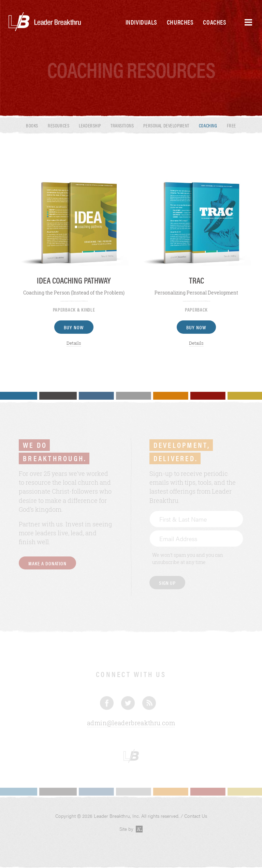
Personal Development (166, 125)
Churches (180, 22)
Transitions (122, 125)
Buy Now (74, 327)
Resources (59, 125)
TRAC (196, 280)
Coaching (208, 125)
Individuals (141, 22)
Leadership (90, 125)
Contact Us (196, 816)
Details (74, 343)
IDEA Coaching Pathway (74, 280)
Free (231, 125)
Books (32, 125)
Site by (131, 829)
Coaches (215, 22)
